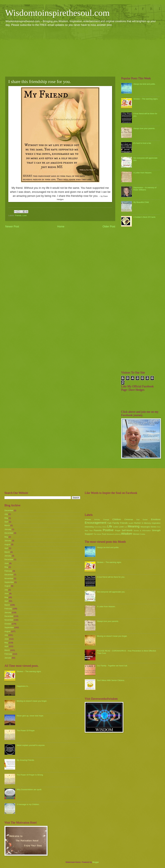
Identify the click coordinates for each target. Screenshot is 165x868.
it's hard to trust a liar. (142, 143)
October (8, 624)
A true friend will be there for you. (111, 577)
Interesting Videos (101, 527)
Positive (108, 530)
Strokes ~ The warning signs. (146, 99)
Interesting (89, 527)
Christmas (129, 519)
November (9, 578)
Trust (104, 534)
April (6, 522)
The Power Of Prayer (26, 731)
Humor (137, 523)
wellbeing (118, 534)
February (8, 571)
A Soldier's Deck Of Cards (144, 217)
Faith (110, 523)
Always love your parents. (144, 128)
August (7, 544)
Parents (98, 530)
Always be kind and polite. (144, 84)
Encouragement (96, 523)
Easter (145, 520)
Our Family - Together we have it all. (112, 666)
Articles (88, 519)
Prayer (118, 530)
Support (89, 534)
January (8, 529)
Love (25, 215)
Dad (138, 520)
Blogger (96, 862)
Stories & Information (142, 531)
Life (110, 526)
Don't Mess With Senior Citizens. (111, 680)
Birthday (97, 520)
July (6, 514)
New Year (89, 531)
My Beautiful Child (141, 202)
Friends (18, 215)
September (9, 582)
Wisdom (127, 534)
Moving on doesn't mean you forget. (32, 701)
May (6, 518)
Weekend (110, 534)
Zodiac (143, 534)
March (7, 525)
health (131, 523)
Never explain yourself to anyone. (31, 745)
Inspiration (156, 523)
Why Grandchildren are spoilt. (29, 790)
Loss (116, 527)
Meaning (134, 526)
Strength (156, 530)
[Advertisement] (82, 51)
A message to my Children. (28, 804)
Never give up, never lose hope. (30, 716)
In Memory (146, 523)
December (9, 510)
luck (126, 527)
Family (116, 523)
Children (117, 519)
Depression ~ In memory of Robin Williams (145, 189)
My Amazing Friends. (26, 760)
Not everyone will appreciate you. (111, 592)
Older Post (109, 227)
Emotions (156, 519)
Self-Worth (127, 530)
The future (97, 534)
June (7, 563)
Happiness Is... (23, 686)
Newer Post (12, 227)
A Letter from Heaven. (143, 173)
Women (136, 534)
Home (61, 227)
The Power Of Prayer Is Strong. (30, 775)
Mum (159, 527)
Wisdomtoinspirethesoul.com (57, 13)
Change (106, 520)
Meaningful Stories (148, 527)
